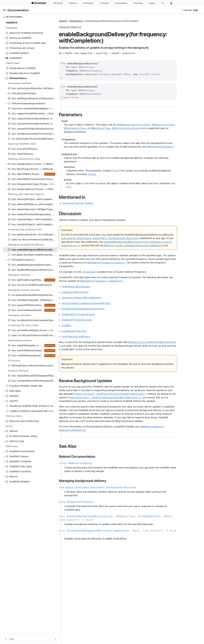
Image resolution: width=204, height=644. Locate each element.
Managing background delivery (97, 481)
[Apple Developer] (39, 3)
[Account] (171, 3)
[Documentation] (121, 3)
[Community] (104, 3)
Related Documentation (92, 457)
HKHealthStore (91, 21)
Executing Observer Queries (91, 203)
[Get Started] (58, 3)
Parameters (85, 115)
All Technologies (12, 17)
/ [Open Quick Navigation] (55, 639)
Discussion (85, 214)
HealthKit (78, 21)
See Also (82, 446)
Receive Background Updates (100, 381)
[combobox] (28, 639)
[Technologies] (88, 3)
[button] (163, 3)
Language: (187, 10)
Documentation (18, 10)
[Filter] (28, 639)
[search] (26, 639)
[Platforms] (73, 3)
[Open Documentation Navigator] (5, 10)
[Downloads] (138, 3)
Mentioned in (87, 197)
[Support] (152, 3)
